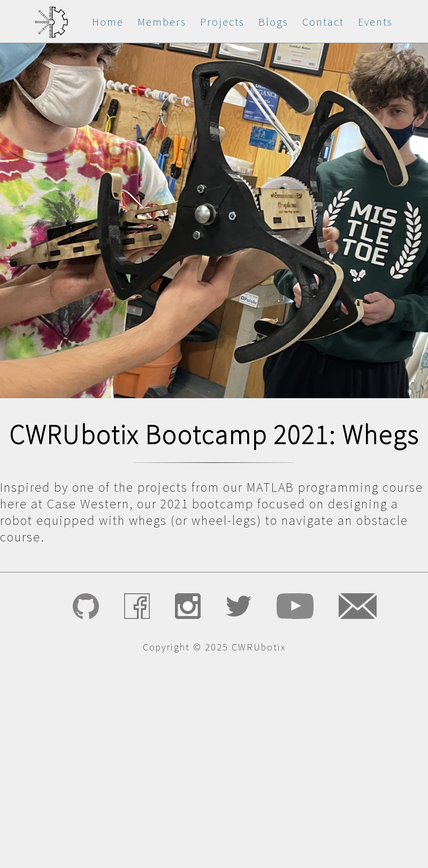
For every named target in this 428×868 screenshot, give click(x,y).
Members (162, 22)
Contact (323, 22)
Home (108, 22)
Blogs (273, 22)
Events (375, 22)
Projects (222, 22)
